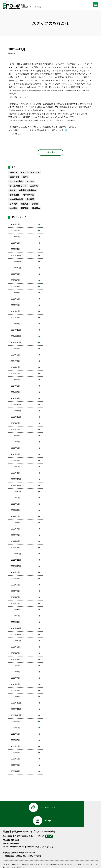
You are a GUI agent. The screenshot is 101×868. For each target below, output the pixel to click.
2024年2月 (15, 392)
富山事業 (30, 199)
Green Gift (14, 177)
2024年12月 (16, 330)
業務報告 (25, 204)
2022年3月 (15, 535)
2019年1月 (15, 771)
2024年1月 (15, 398)
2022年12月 (16, 479)
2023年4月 (15, 454)
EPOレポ (14, 172)
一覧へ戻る (50, 152)
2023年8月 (15, 429)
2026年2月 (15, 243)
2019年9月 (15, 722)
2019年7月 (15, 734)
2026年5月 (15, 224)
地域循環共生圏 (16, 199)
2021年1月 (15, 622)
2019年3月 (15, 759)
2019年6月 (15, 740)
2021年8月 (15, 578)
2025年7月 (15, 286)
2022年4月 (15, 529)
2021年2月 (15, 616)
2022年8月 (15, 504)
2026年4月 (15, 231)
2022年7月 (15, 510)
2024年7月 (15, 361)
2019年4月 (15, 753)
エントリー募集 (16, 181)
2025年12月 (16, 255)
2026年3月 (15, 237)
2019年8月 (15, 728)
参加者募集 (14, 195)
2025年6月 (15, 293)
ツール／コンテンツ (18, 186)
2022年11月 (16, 485)
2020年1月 (15, 697)
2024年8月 (15, 355)
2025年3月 (15, 311)
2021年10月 (16, 566)
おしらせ (30, 181)
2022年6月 (15, 516)
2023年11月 (16, 411)
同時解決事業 (28, 195)
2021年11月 (16, 560)
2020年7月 (15, 659)
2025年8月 (15, 280)
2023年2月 (15, 467)
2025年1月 (15, 324)
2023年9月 (15, 423)
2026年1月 (15, 249)
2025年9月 (15, 274)
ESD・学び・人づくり (31, 172)
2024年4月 (15, 380)
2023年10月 (16, 417)
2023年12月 (16, 404)
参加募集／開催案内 (27, 190)
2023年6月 (15, 442)
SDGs (25, 177)
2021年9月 (15, 572)
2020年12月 (16, 628)
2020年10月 (16, 641)
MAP (52, 824)
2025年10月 (16, 268)
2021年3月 (15, 610)
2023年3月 (15, 460)
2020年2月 (15, 690)
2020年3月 (15, 684)
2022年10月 (16, 492)
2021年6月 (15, 591)
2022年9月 (15, 498)
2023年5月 (15, 448)
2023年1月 (15, 473)
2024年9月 (15, 349)
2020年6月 (15, 666)
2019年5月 (15, 746)
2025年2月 (15, 317)
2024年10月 (16, 342)
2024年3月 (15, 386)
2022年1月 (15, 547)
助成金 (12, 190)
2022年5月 (15, 523)
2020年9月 (15, 647)
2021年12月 (16, 554)
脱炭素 (35, 204)
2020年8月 (15, 653)
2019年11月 (16, 709)
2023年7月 (15, 436)
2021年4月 (15, 603)
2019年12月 (16, 703)
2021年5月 (15, 597)
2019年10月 (16, 715)
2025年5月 (15, 299)
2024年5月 (15, 373)
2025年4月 (15, 305)
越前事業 (13, 208)
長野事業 (25, 208)
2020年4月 (15, 678)
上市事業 (34, 186)
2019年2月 (15, 765)
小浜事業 (13, 204)
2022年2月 (15, 541)
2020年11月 (16, 634)
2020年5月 (15, 672)
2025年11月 (16, 262)
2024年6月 (15, 367)
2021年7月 (15, 585)
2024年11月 (16, 336)
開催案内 (36, 208)
